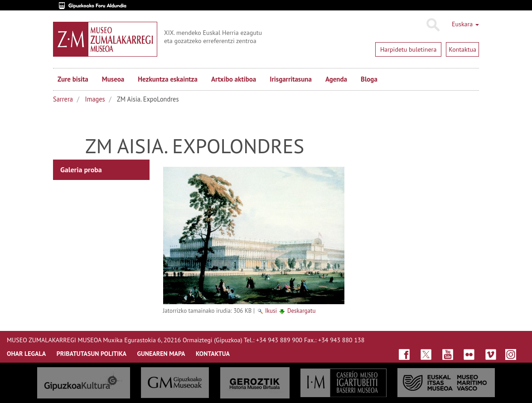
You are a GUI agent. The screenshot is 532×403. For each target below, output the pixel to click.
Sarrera (63, 99)
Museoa (113, 79)
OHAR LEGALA (26, 354)
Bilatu (433, 25)
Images (95, 99)
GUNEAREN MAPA (161, 354)
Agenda (336, 79)
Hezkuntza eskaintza (168, 79)
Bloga (369, 79)
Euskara (465, 24)
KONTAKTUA (213, 354)
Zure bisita (73, 79)
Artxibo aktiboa (234, 79)
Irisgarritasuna (291, 79)
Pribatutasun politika (92, 354)
